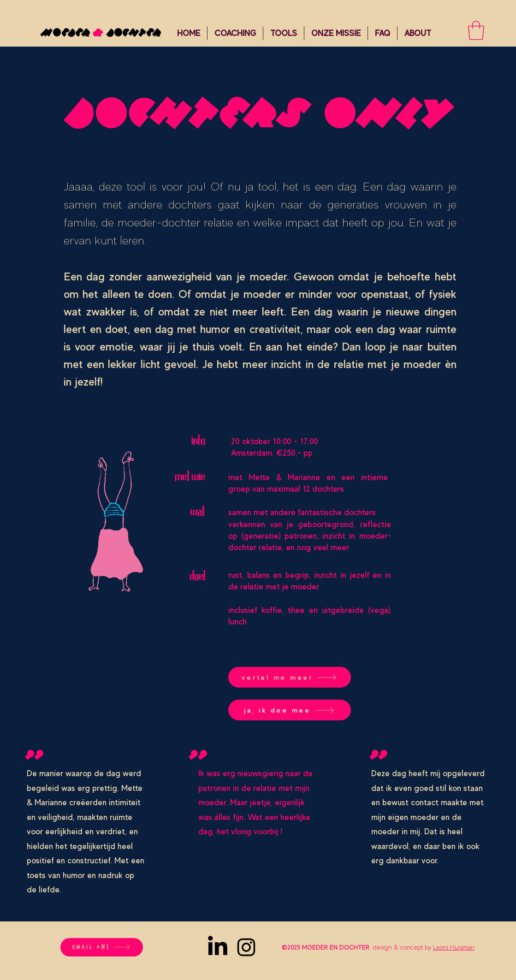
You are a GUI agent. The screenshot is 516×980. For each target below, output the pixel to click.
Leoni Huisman (454, 947)
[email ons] (102, 947)
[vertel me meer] (290, 677)
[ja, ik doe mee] (290, 710)
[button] (235, 33)
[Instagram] (246, 947)
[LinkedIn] (218, 947)
